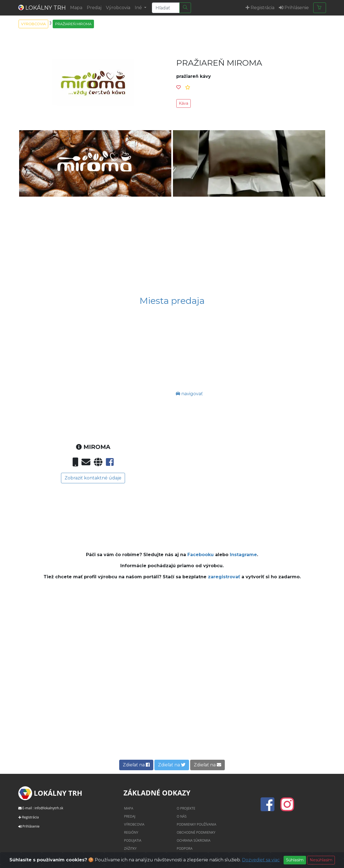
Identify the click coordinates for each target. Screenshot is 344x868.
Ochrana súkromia (193, 840)
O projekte (186, 808)
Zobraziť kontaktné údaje (93, 478)
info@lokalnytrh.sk (49, 808)
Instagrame (243, 555)
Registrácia (30, 817)
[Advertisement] (172, 243)
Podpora (184, 848)
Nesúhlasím (321, 860)
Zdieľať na (136, 765)
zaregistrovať (225, 577)
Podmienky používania (196, 824)
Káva (184, 103)
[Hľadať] (185, 8)
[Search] (166, 8)
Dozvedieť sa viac (261, 860)
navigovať (189, 394)
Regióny (131, 832)
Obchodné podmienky (196, 832)
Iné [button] (139, 8)
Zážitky (130, 848)
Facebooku (201, 555)
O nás (182, 816)
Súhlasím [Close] (295, 860)
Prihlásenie (31, 826)
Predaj (94, 8)
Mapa (76, 8)
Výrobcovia (118, 8)
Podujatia (132, 840)
